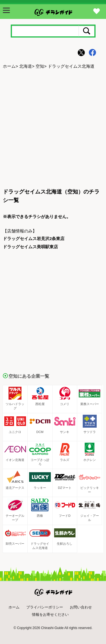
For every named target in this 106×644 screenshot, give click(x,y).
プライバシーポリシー (45, 607)
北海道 (26, 66)
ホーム (9, 66)
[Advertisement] (53, 129)
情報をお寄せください (50, 615)
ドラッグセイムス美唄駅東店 (30, 247)
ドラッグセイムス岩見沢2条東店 (34, 239)
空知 (40, 66)
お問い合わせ (81, 607)
